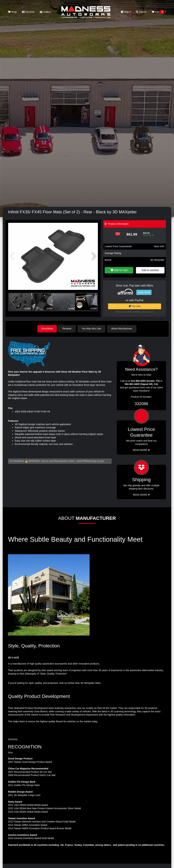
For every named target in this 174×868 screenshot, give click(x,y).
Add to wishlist (150, 270)
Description (47, 329)
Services (28, 12)
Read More (141, 450)
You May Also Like (92, 329)
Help (126, 12)
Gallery (45, 12)
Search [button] (141, 12)
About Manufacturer (122, 329)
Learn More (144, 292)
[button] (94, 256)
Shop (12, 12)
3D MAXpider (157, 260)
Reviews (68, 329)
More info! (159, 246)
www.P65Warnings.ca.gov (90, 461)
